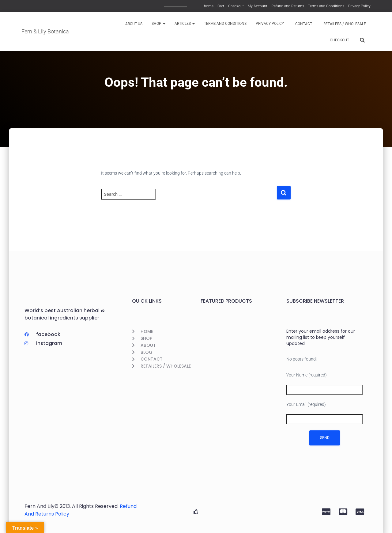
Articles (185, 24)
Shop (158, 24)
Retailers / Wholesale (344, 24)
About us (133, 24)
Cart (221, 6)
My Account (258, 6)
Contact (303, 24)
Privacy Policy (359, 6)
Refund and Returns (288, 6)
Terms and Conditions (326, 6)
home (209, 6)
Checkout (236, 6)
